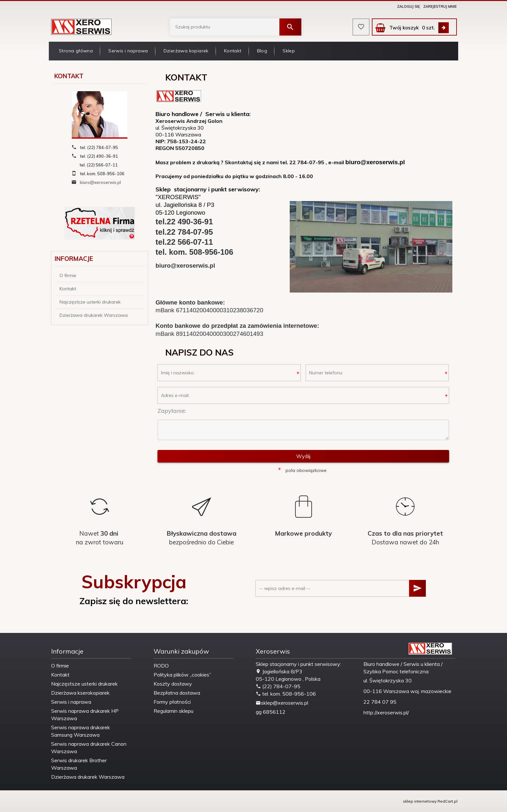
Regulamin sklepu (173, 711)
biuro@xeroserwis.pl (100, 182)
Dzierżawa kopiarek (186, 51)
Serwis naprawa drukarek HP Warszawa (85, 715)
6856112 (274, 712)
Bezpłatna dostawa (177, 693)
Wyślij (303, 456)
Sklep (289, 51)
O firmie (68, 275)
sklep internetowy (420, 801)
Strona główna (76, 51)
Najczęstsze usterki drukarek (90, 302)
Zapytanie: (172, 411)
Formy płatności (172, 702)
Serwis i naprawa (128, 51)
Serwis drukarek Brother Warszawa (79, 764)
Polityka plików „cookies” (182, 675)
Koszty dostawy (173, 684)
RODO (161, 666)
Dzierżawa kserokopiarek (80, 693)
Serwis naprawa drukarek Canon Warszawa (89, 748)
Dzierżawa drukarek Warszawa (94, 315)
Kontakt (233, 51)
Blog (262, 51)
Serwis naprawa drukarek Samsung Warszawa (81, 731)
